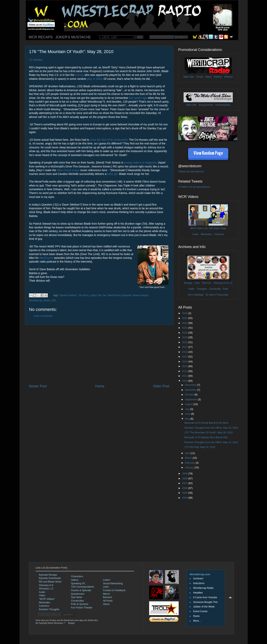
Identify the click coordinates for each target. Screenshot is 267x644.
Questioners (78, 594)
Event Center (200, 611)
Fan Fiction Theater (82, 608)
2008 (185, 479)
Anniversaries (223, 105)
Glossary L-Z (46, 589)
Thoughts (202, 289)
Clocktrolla (215, 289)
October (190, 395)
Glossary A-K (221, 283)
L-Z (230, 283)
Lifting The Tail (98, 295)
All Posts (108, 601)
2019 (185, 337)
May (188, 419)
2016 (185, 352)
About (106, 604)
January (190, 468)
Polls (225, 289)
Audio (195, 234)
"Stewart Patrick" (68, 295)
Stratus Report (140, 295)
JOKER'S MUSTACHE (73, 37)
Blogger (71, 623)
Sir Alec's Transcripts (217, 295)
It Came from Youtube (205, 597)
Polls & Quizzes (80, 604)
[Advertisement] (99, 354)
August (189, 404)
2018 (185, 342)
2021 (185, 328)
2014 (185, 362)
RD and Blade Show (50, 582)
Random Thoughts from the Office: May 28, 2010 (211, 428)
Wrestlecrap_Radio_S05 (42, 300)
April (188, 453)
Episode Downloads (50, 578)
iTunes (200, 77)
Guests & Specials (81, 590)
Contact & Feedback (114, 590)
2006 (185, 488)
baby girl (112, 174)
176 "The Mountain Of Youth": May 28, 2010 (209, 433)
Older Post (161, 386)
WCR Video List (199, 228)
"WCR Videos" (47, 599)
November (191, 390)
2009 (185, 474)
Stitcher (218, 77)
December (191, 385)
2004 (185, 498)
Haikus (75, 580)
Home (100, 386)
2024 (185, 313)
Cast (197, 283)
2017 (185, 347)
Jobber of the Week (204, 607)
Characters (77, 576)
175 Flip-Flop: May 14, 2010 (200, 447)
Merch (106, 594)
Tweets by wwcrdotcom (191, 172)
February (190, 463)
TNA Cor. (206, 283)
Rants (196, 616)
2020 (185, 333)
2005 (185, 493)
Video (42, 595)
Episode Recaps (48, 575)
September (191, 400)
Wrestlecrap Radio (203, 588)
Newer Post (38, 386)
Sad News (77, 597)
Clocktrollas (77, 601)
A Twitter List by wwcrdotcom (194, 187)
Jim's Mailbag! (196, 295)
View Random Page (208, 153)
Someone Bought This (205, 602)
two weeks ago (138, 98)
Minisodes (206, 234)
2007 (185, 483)
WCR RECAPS (41, 37)
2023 (185, 318)
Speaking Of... (79, 583)
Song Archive (206, 105)
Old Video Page (218, 228)
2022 (185, 323)
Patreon (228, 77)
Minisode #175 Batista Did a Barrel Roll (206, 437)
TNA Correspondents (83, 587)
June (188, 414)
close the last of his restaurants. (109, 140)
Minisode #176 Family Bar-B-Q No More (206, 423)
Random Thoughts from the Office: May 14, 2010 (211, 442)
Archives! (198, 579)
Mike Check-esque (68, 170)
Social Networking (113, 583)
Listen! (107, 580)
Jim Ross (84, 295)
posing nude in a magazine (140, 163)
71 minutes (36, 60)
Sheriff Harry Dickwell (119, 295)
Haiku (191, 289)
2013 (185, 366)
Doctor (79, 75)
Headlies (198, 593)
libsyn (208, 77)
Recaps (188, 283)
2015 (185, 357)
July (188, 409)
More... (197, 621)
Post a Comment (43, 316)
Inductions (199, 583)
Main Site (189, 77)
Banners (108, 597)
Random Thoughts (49, 609)
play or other (95, 79)
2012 (185, 371)
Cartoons (219, 234)
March (189, 458)
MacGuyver (46, 258)
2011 (185, 376)
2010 (185, 381)
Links (106, 587)
